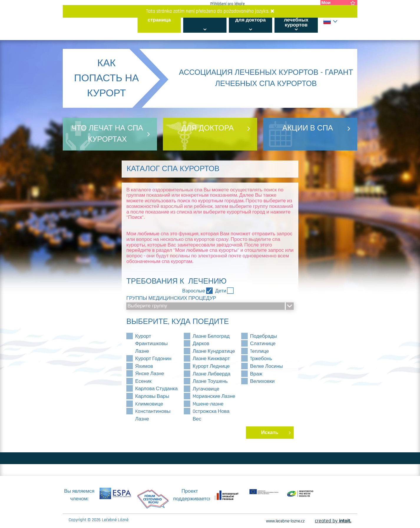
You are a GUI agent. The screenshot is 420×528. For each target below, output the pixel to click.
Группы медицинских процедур (171, 298)
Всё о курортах (205, 15)
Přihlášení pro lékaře (228, 4)
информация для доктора (250, 18)
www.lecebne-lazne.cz (285, 521)
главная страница (159, 18)
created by (333, 521)
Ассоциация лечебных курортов (296, 20)
